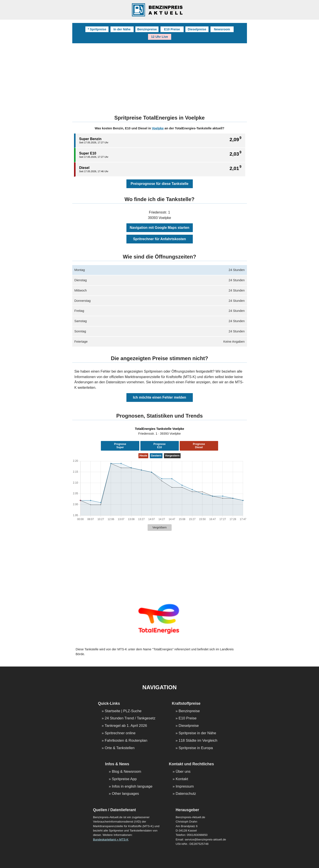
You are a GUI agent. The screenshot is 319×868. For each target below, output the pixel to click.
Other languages (125, 794)
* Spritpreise (97, 29)
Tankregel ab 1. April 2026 (126, 726)
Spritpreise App (124, 779)
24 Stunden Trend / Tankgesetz (130, 718)
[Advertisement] (160, 76)
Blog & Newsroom (126, 772)
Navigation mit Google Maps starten (159, 228)
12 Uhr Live (160, 37)
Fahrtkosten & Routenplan (126, 741)
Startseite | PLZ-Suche (123, 711)
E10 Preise (172, 29)
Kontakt (182, 779)
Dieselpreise (197, 29)
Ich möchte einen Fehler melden (160, 397)
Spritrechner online (120, 733)
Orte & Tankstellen (120, 748)
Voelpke (158, 128)
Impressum (185, 787)
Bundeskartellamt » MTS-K (111, 839)
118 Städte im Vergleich (198, 741)
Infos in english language (132, 787)
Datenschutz (186, 794)
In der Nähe (122, 29)
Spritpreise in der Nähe (197, 733)
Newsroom (222, 29)
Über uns (183, 772)
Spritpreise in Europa (196, 748)
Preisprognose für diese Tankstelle (159, 184)
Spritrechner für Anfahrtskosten (159, 239)
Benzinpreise (147, 29)
